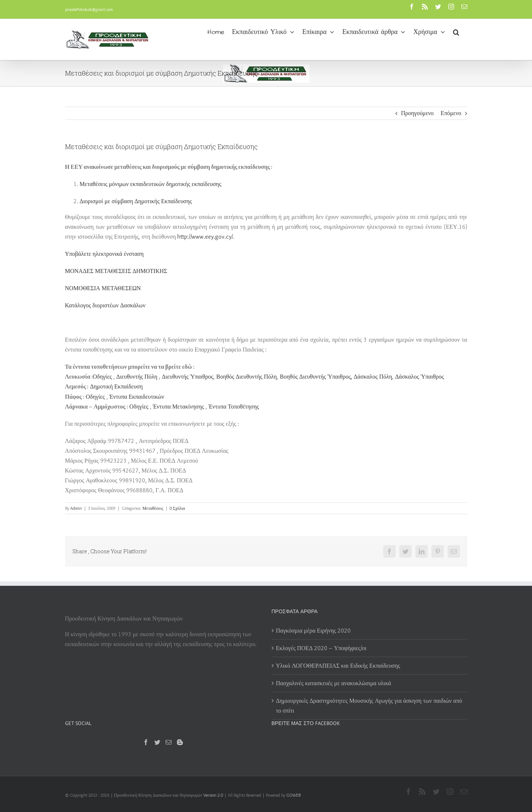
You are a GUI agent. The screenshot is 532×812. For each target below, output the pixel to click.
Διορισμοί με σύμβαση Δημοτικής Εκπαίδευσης (136, 201)
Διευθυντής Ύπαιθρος (187, 377)
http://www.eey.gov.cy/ (205, 237)
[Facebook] (146, 742)
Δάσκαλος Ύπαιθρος (419, 377)
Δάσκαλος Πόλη (373, 377)
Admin (76, 508)
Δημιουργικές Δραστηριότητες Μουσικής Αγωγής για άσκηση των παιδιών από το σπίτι (369, 706)
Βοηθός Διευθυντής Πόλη (246, 377)
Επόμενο (451, 113)
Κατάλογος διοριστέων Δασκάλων (105, 305)
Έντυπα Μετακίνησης (178, 407)
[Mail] (169, 742)
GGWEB (293, 795)
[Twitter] (157, 742)
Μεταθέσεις (153, 508)
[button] (456, 31)
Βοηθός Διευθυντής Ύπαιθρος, (316, 377)
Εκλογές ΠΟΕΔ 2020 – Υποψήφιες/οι (321, 648)
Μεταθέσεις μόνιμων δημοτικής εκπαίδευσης (151, 184)
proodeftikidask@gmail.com (89, 9)
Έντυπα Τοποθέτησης (234, 407)
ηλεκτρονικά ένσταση (104, 254)
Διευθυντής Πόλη (137, 377)
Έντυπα (137, 397)
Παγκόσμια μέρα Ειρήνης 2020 (314, 631)
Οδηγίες (102, 377)
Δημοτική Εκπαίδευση (116, 386)
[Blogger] (180, 742)
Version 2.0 (213, 795)
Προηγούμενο (417, 113)
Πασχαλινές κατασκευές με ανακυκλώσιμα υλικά (334, 683)
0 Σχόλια (177, 508)
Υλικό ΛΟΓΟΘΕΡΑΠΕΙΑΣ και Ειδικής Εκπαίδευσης (338, 666)
